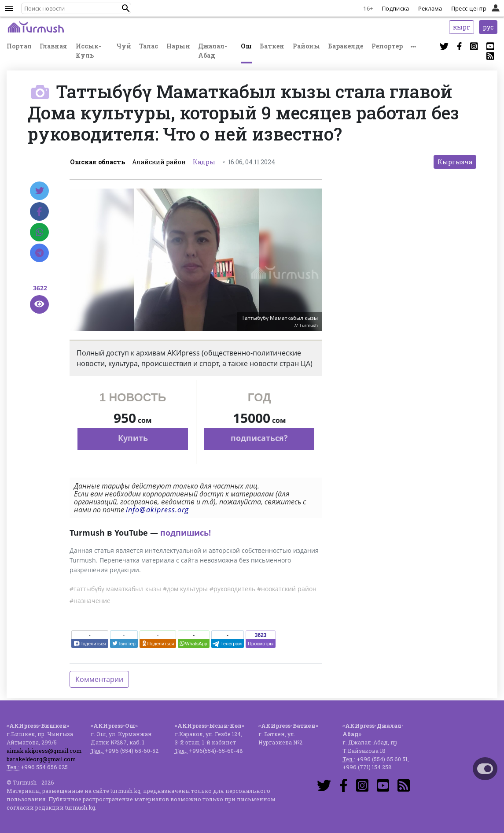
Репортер (387, 46)
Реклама (430, 8)
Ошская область (97, 162)
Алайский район (159, 162)
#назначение (90, 601)
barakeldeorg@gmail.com (41, 759)
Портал (19, 46)
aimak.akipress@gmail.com (44, 751)
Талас (149, 46)
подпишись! (186, 533)
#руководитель (232, 589)
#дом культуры (185, 589)
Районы (306, 46)
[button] (126, 8)
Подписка (395, 8)
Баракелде (346, 46)
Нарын (178, 46)
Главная (53, 46)
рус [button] (488, 27)
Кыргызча (455, 162)
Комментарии (99, 679)
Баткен (272, 46)
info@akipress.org (157, 510)
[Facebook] (39, 211)
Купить (133, 438)
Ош (246, 46)
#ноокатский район (287, 589)
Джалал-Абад (213, 51)
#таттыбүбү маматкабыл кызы (115, 589)
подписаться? (259, 438)
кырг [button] (462, 27)
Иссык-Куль (88, 51)
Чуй (124, 46)
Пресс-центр (469, 8)
